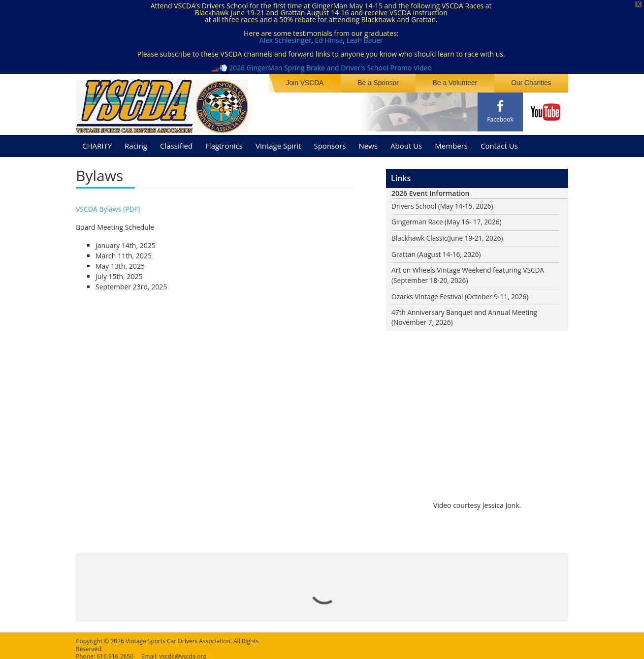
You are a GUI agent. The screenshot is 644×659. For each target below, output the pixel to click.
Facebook (500, 119)
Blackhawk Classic (420, 235)
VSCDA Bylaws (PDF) (108, 205)
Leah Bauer (365, 40)
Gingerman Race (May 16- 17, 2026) (448, 219)
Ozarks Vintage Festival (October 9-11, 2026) (462, 295)
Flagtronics (224, 142)
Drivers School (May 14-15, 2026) (444, 203)
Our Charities (532, 83)
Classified (176, 142)
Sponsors (330, 142)
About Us (406, 142)
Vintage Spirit (278, 142)
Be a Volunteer (458, 83)
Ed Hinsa (329, 40)
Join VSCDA (311, 83)
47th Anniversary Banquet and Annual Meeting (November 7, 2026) (466, 316)
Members (451, 142)
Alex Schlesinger (286, 40)
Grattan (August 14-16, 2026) (437, 252)
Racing (136, 142)
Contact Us (499, 142)
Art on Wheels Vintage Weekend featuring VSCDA (470, 268)
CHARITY (97, 142)
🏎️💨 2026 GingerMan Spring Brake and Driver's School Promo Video (321, 68)
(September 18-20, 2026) (431, 278)
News (369, 142)
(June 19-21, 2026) (477, 235)
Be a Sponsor (383, 83)
